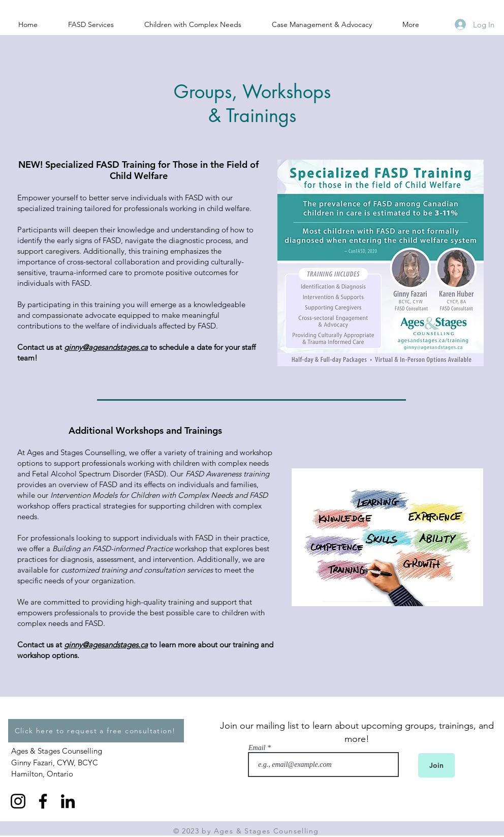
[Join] (436, 765)
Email (257, 748)
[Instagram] (18, 801)
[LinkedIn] (68, 801)
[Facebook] (43, 801)
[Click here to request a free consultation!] (96, 731)
